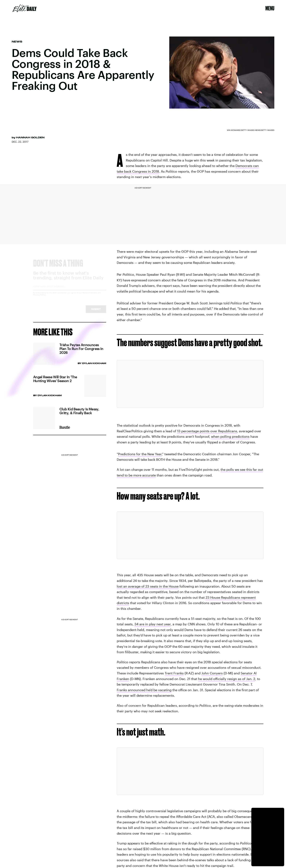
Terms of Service (90, 296)
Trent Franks (174, 673)
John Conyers (212, 673)
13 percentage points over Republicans (207, 431)
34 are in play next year (153, 624)
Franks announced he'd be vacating (144, 690)
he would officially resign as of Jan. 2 (227, 679)
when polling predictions (230, 436)
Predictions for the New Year (140, 454)
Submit (96, 312)
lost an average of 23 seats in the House (148, 586)
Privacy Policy (39, 298)
